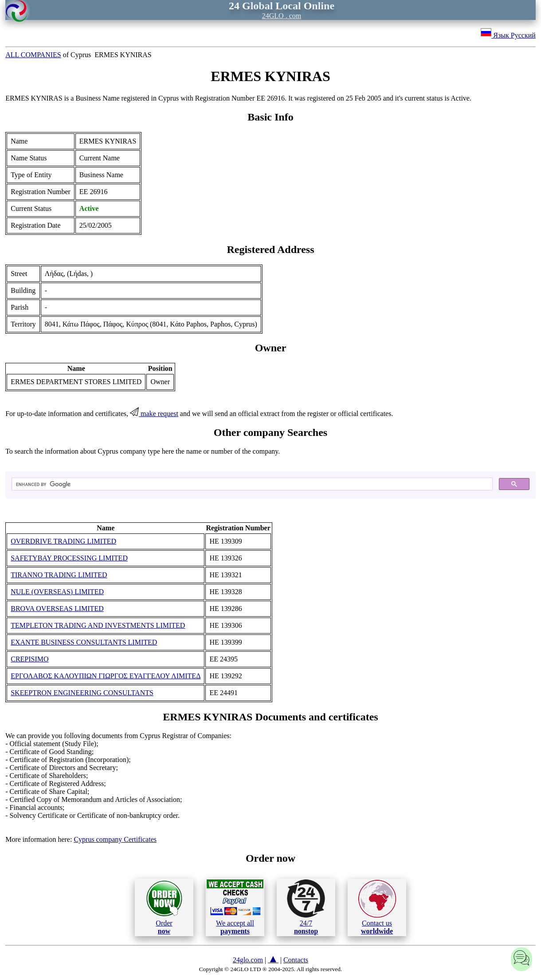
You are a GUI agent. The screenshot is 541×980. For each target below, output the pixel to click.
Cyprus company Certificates (115, 839)
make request (154, 414)
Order (164, 907)
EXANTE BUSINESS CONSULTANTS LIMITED (84, 642)
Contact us (377, 907)
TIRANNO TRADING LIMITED (59, 575)
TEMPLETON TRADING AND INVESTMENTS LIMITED (98, 625)
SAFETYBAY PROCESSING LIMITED (69, 558)
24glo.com (248, 960)
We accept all (235, 907)
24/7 (306, 907)
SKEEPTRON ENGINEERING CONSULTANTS (82, 693)
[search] (251, 484)
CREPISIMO (29, 659)
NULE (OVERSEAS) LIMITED (57, 592)
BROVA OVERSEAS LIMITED (57, 609)
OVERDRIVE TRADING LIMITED (63, 541)
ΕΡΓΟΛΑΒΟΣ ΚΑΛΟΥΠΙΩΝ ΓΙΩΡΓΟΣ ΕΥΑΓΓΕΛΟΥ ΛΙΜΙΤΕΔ (106, 676)
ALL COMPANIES (33, 55)
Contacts (296, 960)
